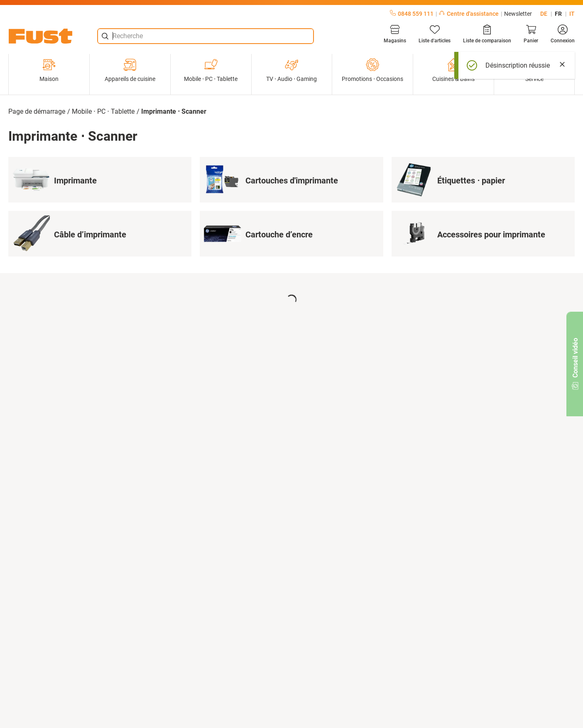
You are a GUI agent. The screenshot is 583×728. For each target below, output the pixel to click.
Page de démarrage (37, 111)
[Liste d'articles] (435, 34)
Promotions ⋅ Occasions (372, 70)
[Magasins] (395, 34)
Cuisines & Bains (453, 70)
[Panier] (531, 34)
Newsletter (518, 14)
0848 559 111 (412, 14)
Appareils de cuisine (130, 70)
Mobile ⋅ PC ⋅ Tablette (211, 70)
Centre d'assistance (469, 14)
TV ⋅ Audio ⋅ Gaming (291, 70)
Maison (49, 70)
